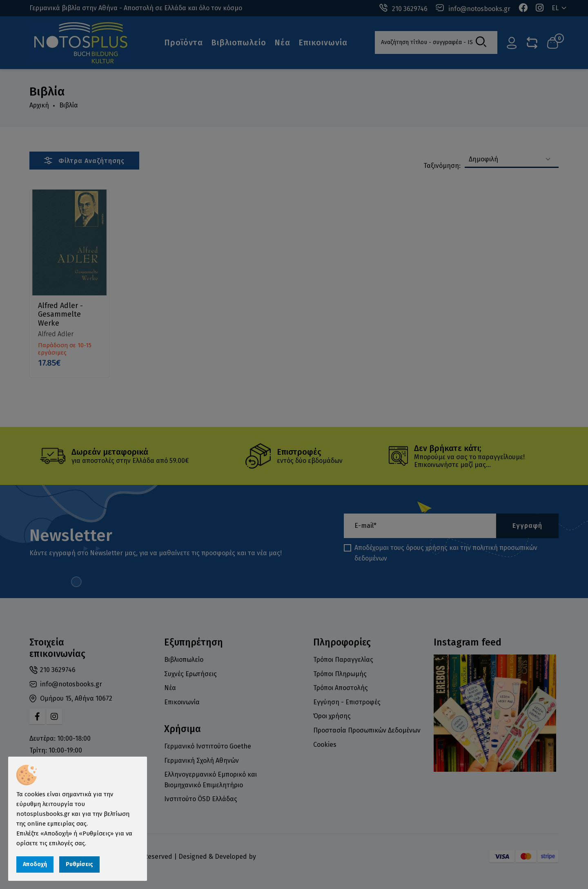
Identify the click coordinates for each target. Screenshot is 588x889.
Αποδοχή (35, 864)
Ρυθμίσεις (79, 864)
